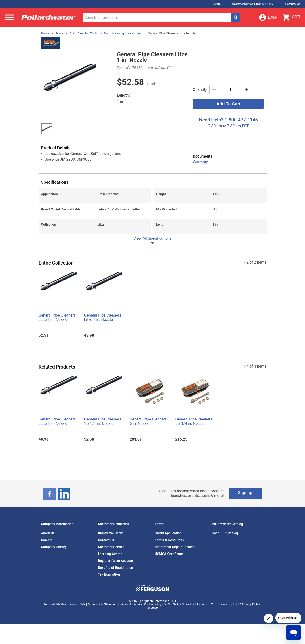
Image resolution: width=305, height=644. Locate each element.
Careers (47, 540)
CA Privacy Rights (249, 604)
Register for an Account (116, 561)
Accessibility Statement (102, 604)
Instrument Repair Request (175, 547)
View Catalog (293, 4)
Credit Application (168, 533)
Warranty (200, 162)
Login (268, 18)
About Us (48, 533)
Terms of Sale (77, 604)
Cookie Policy (153, 604)
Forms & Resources (169, 540)
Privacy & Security (131, 604)
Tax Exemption (109, 574)
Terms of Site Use (55, 604)
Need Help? (211, 120)
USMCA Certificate (169, 554)
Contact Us (106, 540)
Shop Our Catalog (225, 533)
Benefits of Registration (116, 568)
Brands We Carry (110, 533)
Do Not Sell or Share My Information (186, 604)
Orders (216, 4)
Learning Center (110, 554)
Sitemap (152, 608)
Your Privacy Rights (223, 604)
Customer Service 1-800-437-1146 (253, 4)
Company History (54, 547)
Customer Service (111, 547)
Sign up (245, 492)
